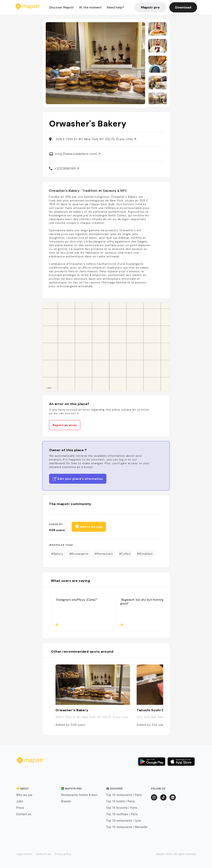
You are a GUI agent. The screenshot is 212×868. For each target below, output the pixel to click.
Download (183, 7)
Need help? (115, 7)
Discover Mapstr (62, 7)
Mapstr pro (150, 7)
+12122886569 (67, 169)
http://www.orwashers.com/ (78, 154)
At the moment (90, 7)
